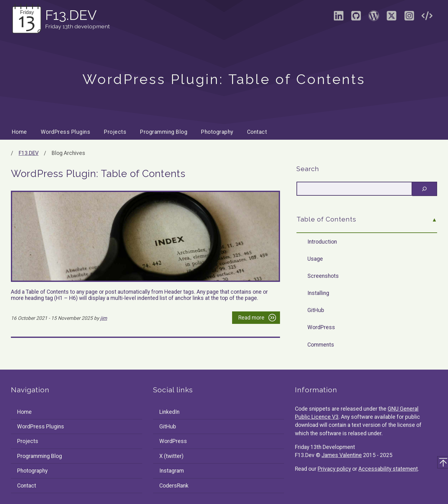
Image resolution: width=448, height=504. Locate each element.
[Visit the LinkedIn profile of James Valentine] (338, 18)
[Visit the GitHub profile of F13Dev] (356, 18)
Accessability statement (388, 469)
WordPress (321, 327)
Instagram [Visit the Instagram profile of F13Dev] (172, 471)
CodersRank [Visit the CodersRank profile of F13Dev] (174, 486)
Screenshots (323, 276)
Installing (318, 293)
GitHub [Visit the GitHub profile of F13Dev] (168, 427)
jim (104, 318)
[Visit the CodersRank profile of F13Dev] (427, 18)
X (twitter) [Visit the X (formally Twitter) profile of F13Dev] (171, 456)
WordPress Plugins (66, 132)
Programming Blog (164, 132)
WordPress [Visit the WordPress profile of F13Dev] (173, 441)
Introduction (322, 242)
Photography (217, 132)
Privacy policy (334, 469)
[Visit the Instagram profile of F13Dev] (409, 18)
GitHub (316, 310)
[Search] (425, 189)
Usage (315, 259)
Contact (257, 132)
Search (308, 169)
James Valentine (342, 455)
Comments (321, 345)
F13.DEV (29, 153)
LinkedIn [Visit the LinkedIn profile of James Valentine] (169, 412)
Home (19, 132)
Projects (115, 132)
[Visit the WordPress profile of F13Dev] (374, 18)
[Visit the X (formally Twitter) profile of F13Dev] (391, 18)
